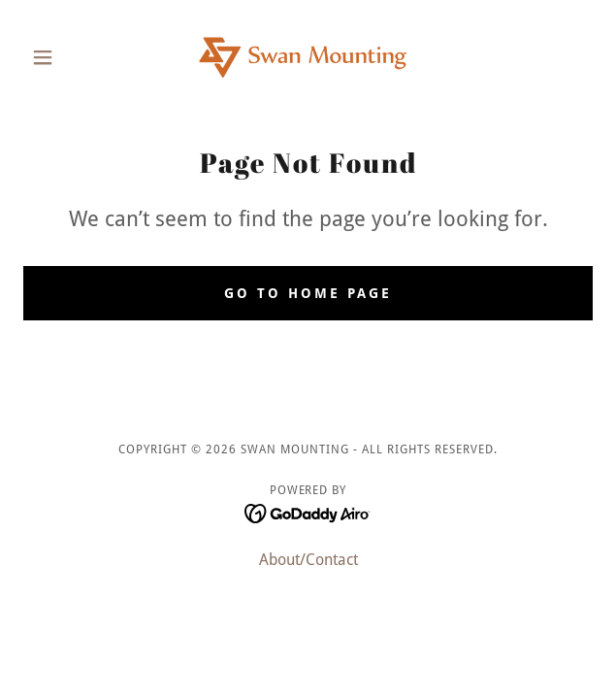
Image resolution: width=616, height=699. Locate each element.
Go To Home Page (308, 293)
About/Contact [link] (308, 560)
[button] (66, 57)
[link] (308, 57)
